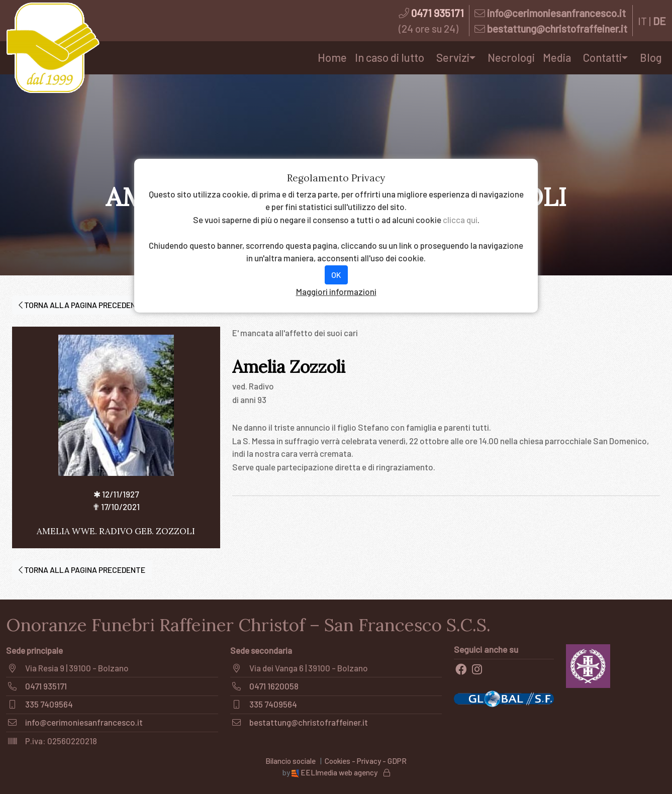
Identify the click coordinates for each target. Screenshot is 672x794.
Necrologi (511, 57)
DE (659, 21)
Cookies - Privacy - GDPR (366, 761)
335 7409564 (49, 704)
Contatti (602, 57)
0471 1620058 (274, 686)
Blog (651, 57)
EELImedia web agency (335, 772)
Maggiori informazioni (336, 291)
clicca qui (460, 220)
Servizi (453, 57)
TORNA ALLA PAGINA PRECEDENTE (82, 305)
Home (332, 57)
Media (557, 57)
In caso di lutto (390, 57)
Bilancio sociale (291, 761)
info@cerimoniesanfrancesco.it (556, 13)
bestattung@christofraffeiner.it (557, 28)
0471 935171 (438, 13)
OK (336, 275)
